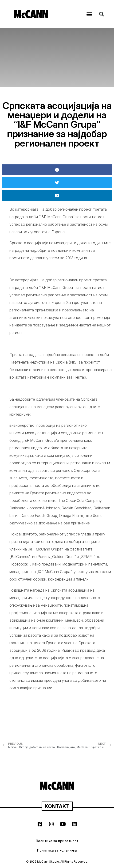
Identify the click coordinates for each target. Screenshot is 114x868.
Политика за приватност (57, 841)
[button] (89, 14)
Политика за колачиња (57, 850)
